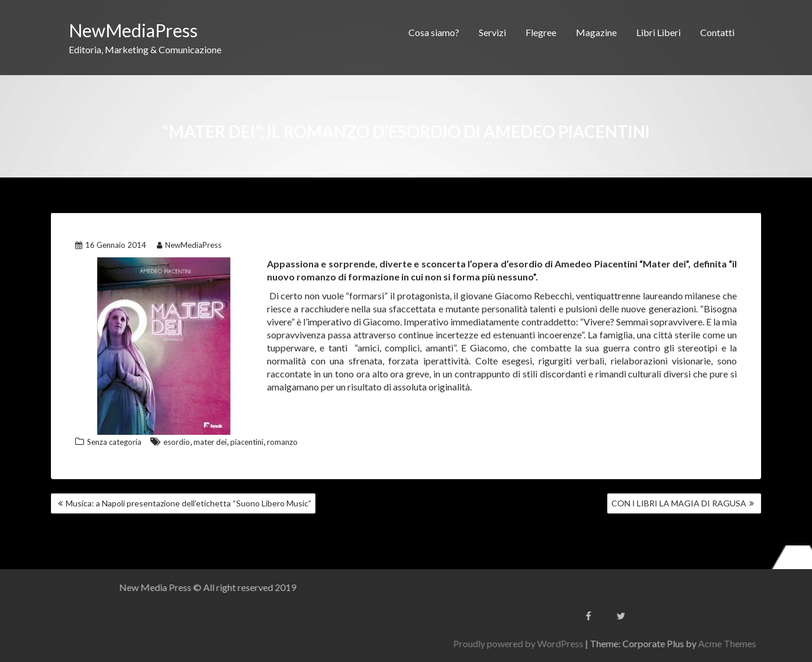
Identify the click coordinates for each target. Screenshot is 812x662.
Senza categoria (114, 442)
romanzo (282, 442)
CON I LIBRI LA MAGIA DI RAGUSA (679, 503)
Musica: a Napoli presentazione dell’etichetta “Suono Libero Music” (188, 503)
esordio (177, 442)
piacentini (247, 442)
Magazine (596, 32)
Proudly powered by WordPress (626, 643)
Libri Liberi (658, 32)
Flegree (541, 32)
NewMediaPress (133, 30)
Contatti (717, 32)
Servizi (492, 32)
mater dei (210, 442)
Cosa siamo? (434, 32)
